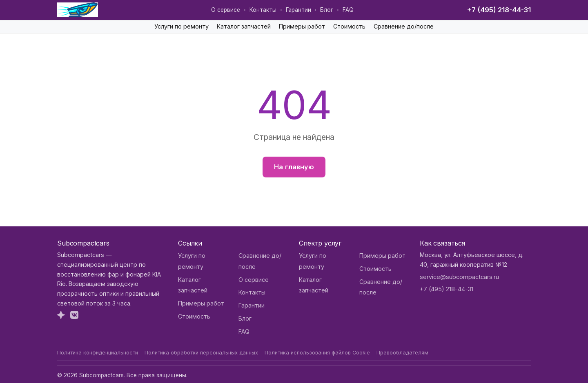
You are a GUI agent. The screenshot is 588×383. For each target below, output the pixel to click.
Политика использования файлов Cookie (317, 353)
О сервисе (226, 10)
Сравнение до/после (404, 26)
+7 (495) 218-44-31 (499, 10)
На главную (294, 167)
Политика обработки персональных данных (201, 353)
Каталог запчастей (244, 26)
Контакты (263, 10)
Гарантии (298, 10)
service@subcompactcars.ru (459, 277)
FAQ (348, 10)
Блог (327, 10)
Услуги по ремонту (182, 26)
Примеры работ (302, 26)
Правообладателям (402, 353)
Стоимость (349, 26)
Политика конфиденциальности (98, 353)
